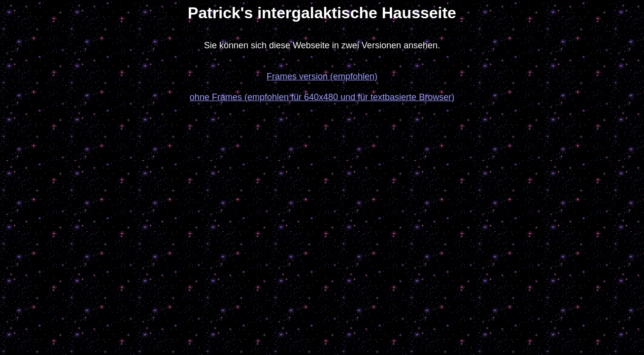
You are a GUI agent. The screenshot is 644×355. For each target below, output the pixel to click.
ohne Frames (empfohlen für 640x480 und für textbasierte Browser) (322, 97)
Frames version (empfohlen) (322, 76)
